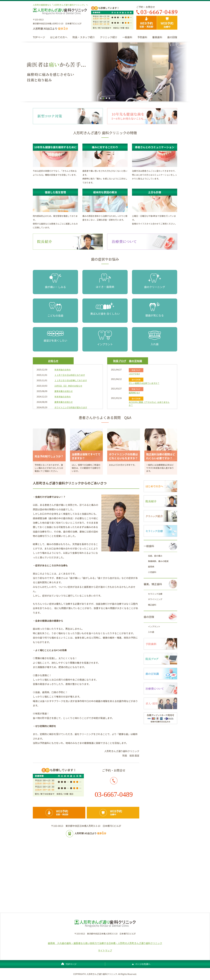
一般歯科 (127, 37)
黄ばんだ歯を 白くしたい (105, 309)
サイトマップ (105, 950)
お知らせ (53, 361)
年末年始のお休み (63, 370)
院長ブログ (120, 361)
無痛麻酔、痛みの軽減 (158, 561)
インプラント (105, 338)
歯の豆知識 (135, 361)
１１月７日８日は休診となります (70, 375)
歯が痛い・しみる (55, 281)
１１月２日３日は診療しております (71, 380)
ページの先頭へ (143, 964)
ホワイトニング (155, 599)
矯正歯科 (152, 605)
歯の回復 (172, 37)
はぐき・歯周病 (105, 281)
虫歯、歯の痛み (155, 556)
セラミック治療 (155, 594)
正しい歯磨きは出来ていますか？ (144, 383)
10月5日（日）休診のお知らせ (68, 386)
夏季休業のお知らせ (64, 391)
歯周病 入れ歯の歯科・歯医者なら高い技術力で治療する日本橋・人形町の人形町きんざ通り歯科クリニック (105, 943)
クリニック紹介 (109, 37)
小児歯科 (152, 572)
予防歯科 (142, 37)
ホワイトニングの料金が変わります (71, 407)
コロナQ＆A (134, 374)
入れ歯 (155, 338)
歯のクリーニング (155, 281)
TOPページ (39, 37)
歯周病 (151, 567)
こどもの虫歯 (55, 310)
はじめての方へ (59, 37)
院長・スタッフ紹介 (84, 37)
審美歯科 (157, 37)
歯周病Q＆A (134, 393)
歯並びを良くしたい (55, 337)
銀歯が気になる (155, 310)
